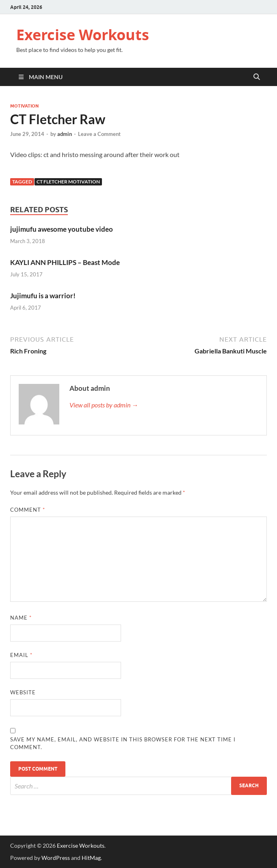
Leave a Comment (99, 134)
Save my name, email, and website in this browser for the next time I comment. (123, 743)
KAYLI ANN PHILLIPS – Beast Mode (65, 262)
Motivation (24, 106)
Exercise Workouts (83, 35)
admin (65, 134)
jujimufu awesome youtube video (62, 229)
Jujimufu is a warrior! (43, 296)
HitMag (91, 858)
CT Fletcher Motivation (68, 182)
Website (23, 692)
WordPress (56, 858)
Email (21, 655)
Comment (28, 510)
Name (21, 618)
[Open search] (257, 77)
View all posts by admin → (104, 405)
